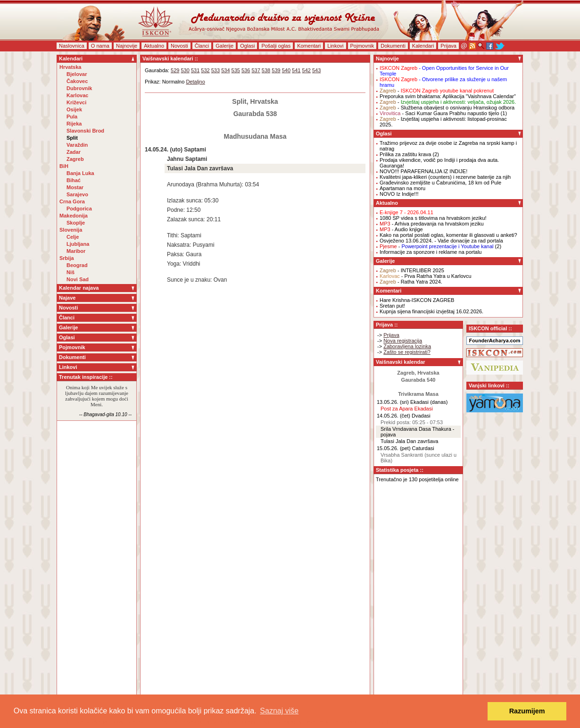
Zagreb (75, 159)
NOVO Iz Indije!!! (399, 194)
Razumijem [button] (527, 711)
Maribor (76, 251)
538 (266, 70)
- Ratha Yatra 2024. (411, 282)
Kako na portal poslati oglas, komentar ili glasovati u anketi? (448, 235)
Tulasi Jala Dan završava (200, 168)
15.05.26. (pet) (394, 448)
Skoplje (76, 223)
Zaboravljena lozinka (407, 346)
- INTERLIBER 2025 (412, 270)
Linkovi (335, 46)
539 (276, 70)
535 (236, 70)
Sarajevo (77, 194)
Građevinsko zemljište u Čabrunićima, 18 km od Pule (440, 183)
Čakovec (77, 81)
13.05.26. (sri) (393, 402)
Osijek (74, 109)
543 (316, 70)
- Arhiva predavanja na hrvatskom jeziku (432, 224)
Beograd (77, 265)
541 (296, 70)
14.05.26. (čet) (394, 416)
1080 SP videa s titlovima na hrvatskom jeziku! (433, 218)
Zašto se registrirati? (407, 352)
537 (256, 70)
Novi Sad (78, 279)
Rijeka (74, 124)
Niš (70, 272)
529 (175, 70)
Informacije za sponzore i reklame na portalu (431, 252)
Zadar (74, 152)
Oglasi (247, 46)
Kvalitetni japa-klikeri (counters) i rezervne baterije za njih (445, 177)
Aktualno (154, 46)
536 (246, 70)
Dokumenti (393, 46)
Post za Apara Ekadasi (407, 409)
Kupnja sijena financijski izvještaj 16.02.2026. (431, 311)
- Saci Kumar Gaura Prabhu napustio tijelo (439, 113)
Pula (72, 117)
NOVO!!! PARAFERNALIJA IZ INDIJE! (423, 171)
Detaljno (195, 82)
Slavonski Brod (85, 131)
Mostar (75, 187)
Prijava (448, 46)
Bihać (74, 180)
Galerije (224, 46)
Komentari (309, 46)
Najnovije (127, 46)
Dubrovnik (79, 88)
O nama (100, 46)
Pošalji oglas (276, 46)
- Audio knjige (401, 229)
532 (205, 70)
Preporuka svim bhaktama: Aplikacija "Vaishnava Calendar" (448, 96)
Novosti (179, 46)
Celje (73, 237)
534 (225, 70)
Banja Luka (80, 173)
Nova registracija (403, 341)
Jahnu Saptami (187, 159)
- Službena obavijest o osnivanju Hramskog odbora (447, 108)
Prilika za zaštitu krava (405, 154)
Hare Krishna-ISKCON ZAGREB (417, 300)
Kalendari (423, 46)
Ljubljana (78, 244)
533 (215, 70)
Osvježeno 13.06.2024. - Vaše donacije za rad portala (441, 241)
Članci (202, 46)
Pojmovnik (362, 46)
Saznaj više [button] (279, 711)
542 (307, 70)
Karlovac (77, 95)
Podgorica (79, 209)
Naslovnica (72, 46)
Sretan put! (392, 306)
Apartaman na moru (402, 188)
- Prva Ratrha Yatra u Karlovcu (426, 276)
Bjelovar (77, 74)
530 (185, 70)
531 (195, 70)
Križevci (76, 102)
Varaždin (77, 145)
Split (72, 138)
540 (286, 70)
